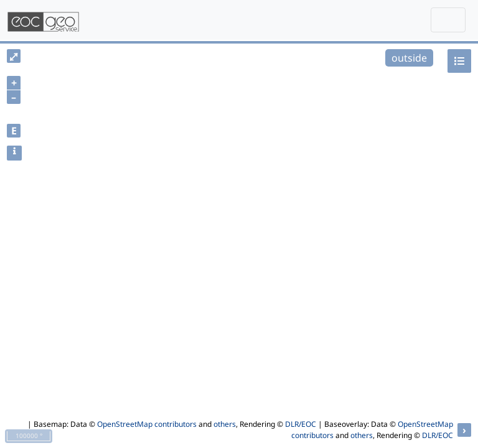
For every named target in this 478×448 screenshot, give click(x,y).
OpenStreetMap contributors (147, 424)
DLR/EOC (301, 424)
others (225, 424)
